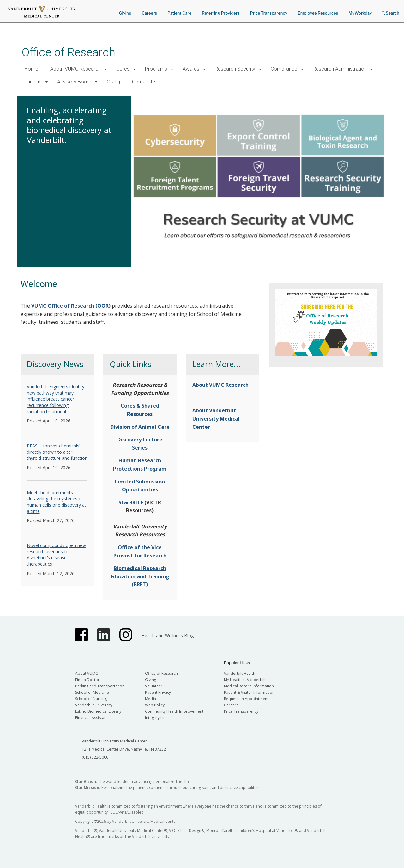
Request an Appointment (246, 699)
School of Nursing (91, 699)
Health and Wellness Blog (168, 635)
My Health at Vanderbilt (245, 680)
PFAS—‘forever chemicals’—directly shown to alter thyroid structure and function (57, 452)
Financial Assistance (93, 718)
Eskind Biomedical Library (98, 711)
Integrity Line (156, 718)
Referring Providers (221, 13)
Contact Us (144, 82)
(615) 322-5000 (95, 757)
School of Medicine (92, 692)
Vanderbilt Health (240, 673)
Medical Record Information (249, 686)
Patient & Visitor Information (249, 692)
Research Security (235, 69)
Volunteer (154, 686)
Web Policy (155, 705)
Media (151, 699)
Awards (191, 69)
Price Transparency (269, 13)
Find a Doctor (87, 680)
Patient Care (179, 13)
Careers (149, 13)
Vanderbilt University (94, 705)
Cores (123, 69)
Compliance (284, 69)
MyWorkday (360, 13)
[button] (106, 69)
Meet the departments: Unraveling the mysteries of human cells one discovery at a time (57, 502)
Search (390, 11)
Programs (156, 69)
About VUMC (87, 673)
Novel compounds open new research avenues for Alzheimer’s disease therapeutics (56, 555)
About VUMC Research (75, 69)
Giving (125, 13)
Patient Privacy (158, 692)
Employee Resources (318, 13)
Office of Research (69, 52)
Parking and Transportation (100, 686)
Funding (33, 82)
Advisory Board (74, 82)
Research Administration (340, 69)
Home (31, 69)
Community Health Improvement (174, 711)
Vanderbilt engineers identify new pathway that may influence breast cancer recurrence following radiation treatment (56, 399)
